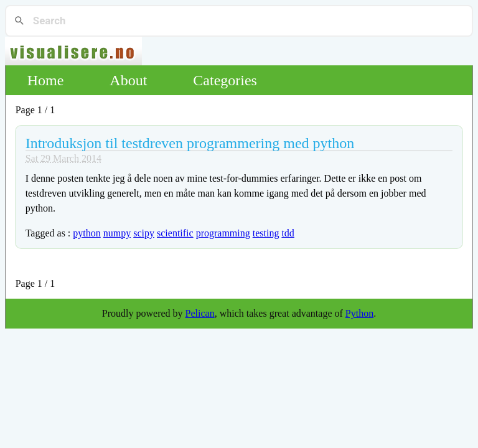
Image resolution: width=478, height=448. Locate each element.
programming (223, 233)
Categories (225, 80)
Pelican (200, 313)
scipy (144, 233)
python (87, 233)
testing (266, 233)
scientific (175, 233)
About (128, 80)
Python (359, 313)
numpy (117, 233)
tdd (288, 233)
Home (46, 80)
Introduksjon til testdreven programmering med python (190, 143)
